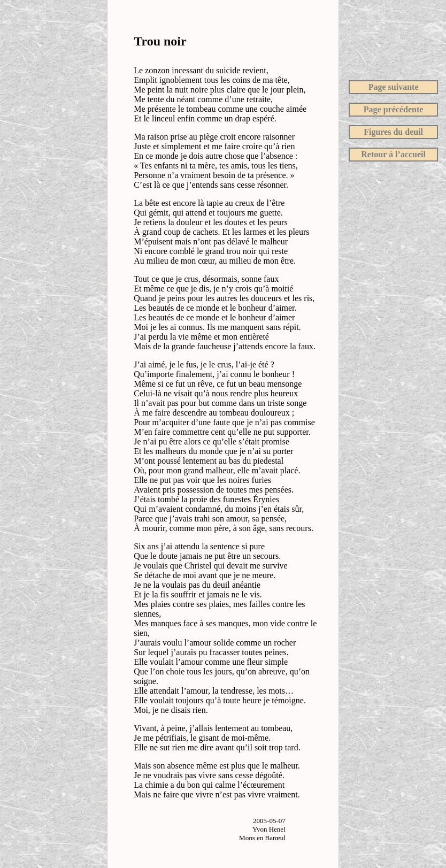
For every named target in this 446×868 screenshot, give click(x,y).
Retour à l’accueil (393, 154)
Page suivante (394, 87)
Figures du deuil (393, 132)
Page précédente (394, 109)
